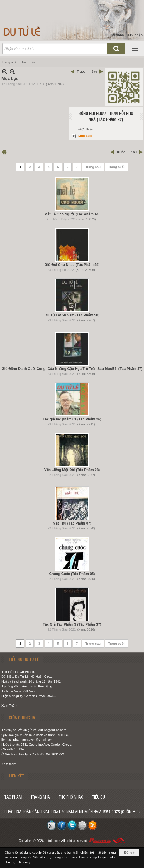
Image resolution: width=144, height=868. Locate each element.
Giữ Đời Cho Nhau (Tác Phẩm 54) (72, 265)
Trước (81, 71)
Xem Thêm (9, 706)
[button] (135, 49)
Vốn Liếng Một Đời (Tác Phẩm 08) (72, 470)
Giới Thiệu (86, 129)
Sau (94, 71)
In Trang (4, 152)
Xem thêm (9, 764)
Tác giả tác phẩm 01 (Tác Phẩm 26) (72, 419)
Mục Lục (85, 136)
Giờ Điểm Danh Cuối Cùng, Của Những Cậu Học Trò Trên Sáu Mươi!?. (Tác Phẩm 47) (72, 369)
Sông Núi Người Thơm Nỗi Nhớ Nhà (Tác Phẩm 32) (106, 116)
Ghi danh (117, 35)
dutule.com (52, 841)
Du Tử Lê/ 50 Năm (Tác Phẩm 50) (72, 315)
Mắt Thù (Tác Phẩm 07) (72, 523)
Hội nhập (135, 35)
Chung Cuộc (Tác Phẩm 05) (72, 574)
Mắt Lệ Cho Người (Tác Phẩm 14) (72, 214)
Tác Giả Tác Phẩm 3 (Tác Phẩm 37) (72, 624)
